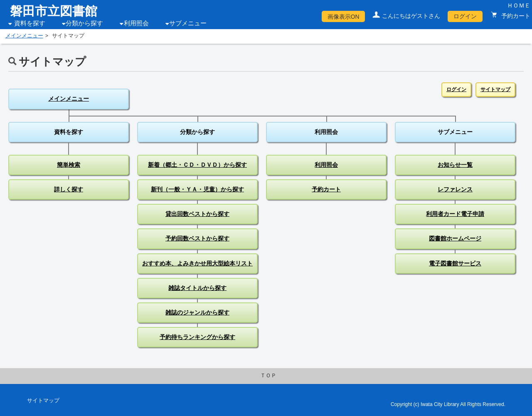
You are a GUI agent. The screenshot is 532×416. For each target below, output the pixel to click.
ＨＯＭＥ (519, 5)
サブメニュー (188, 23)
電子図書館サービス (455, 263)
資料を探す (30, 23)
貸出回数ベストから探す (197, 214)
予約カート (515, 16)
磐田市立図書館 (54, 11)
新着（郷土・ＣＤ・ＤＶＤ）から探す (197, 165)
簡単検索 (69, 165)
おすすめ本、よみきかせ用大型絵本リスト (197, 263)
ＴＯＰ (268, 376)
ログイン (465, 16)
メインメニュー (24, 36)
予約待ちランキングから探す (197, 337)
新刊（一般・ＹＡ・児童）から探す (197, 189)
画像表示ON (344, 17)
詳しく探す (69, 189)
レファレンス (455, 189)
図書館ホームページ (455, 238)
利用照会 (136, 23)
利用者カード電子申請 (455, 214)
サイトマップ (495, 89)
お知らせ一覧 (455, 165)
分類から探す (84, 23)
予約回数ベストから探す (197, 238)
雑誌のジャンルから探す (197, 312)
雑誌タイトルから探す (197, 288)
